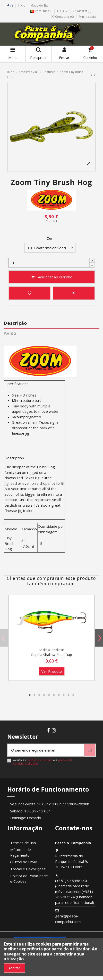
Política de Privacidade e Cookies (29, 879)
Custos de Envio (24, 862)
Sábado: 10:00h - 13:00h (30, 811)
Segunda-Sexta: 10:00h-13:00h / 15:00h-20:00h (50, 804)
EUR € (62, 11)
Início (22, 5)
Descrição (15, 323)
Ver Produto (52, 671)
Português (41, 11)
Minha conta (87, 17)
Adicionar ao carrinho (52, 277)
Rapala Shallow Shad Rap (52, 655)
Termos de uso (23, 843)
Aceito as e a (43, 762)
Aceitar (14, 968)
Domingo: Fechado (26, 818)
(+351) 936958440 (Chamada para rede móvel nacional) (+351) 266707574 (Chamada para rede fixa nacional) (75, 891)
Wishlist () (82, 11)
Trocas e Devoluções (28, 869)
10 (73, 695)
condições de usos (39, 760)
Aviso (10, 333)
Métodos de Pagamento (21, 852)
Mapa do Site (40, 5)
